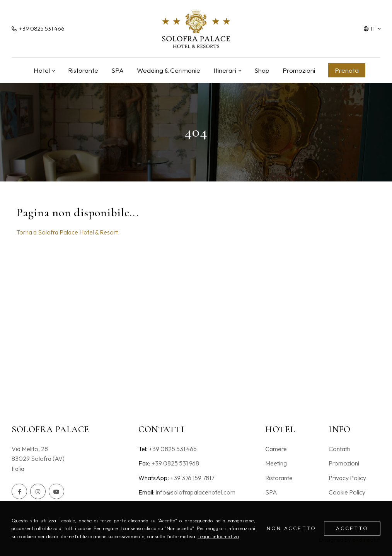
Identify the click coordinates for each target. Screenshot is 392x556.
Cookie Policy (347, 492)
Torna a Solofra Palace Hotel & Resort (67, 232)
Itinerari (225, 70)
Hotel (42, 70)
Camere (276, 449)
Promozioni (299, 70)
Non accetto (292, 528)
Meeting (276, 463)
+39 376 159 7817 (192, 478)
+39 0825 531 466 (173, 449)
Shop (262, 70)
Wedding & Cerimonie (169, 70)
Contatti (339, 449)
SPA (118, 70)
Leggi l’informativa (218, 536)
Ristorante (83, 70)
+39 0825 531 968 (175, 463)
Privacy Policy (347, 478)
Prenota (347, 70)
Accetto (352, 528)
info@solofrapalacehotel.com (196, 492)
